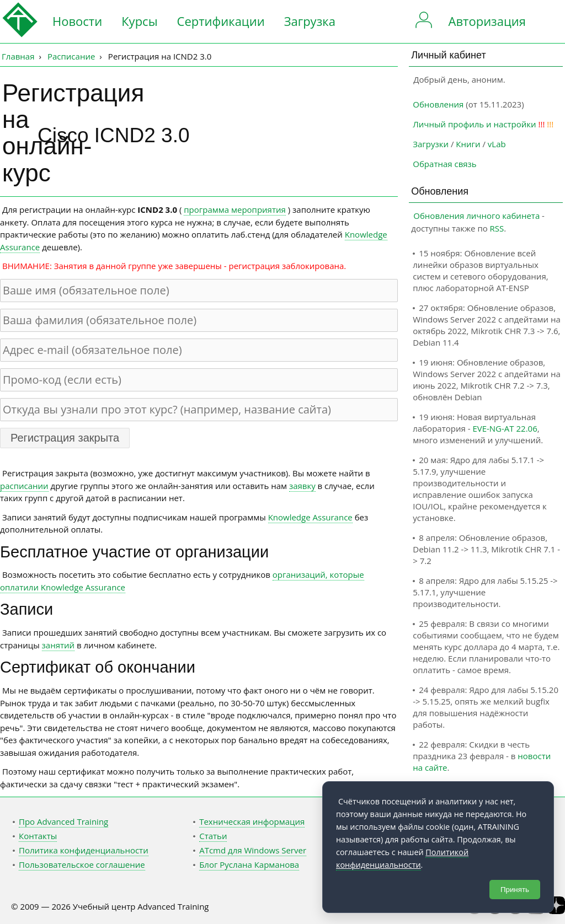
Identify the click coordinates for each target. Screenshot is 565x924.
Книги (468, 144)
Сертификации (221, 21)
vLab (497, 144)
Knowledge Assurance (310, 517)
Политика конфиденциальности (84, 850)
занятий (58, 645)
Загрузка (310, 21)
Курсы (139, 21)
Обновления (438, 104)
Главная (18, 56)
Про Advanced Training (63, 821)
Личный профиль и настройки (474, 124)
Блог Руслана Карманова (249, 864)
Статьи (213, 836)
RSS (497, 228)
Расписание (71, 56)
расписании (24, 486)
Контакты (38, 836)
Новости (77, 21)
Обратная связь (444, 164)
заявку (302, 486)
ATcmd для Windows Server (253, 850)
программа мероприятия (235, 209)
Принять (515, 890)
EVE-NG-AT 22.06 (505, 428)
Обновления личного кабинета (476, 216)
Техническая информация (252, 821)
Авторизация (487, 21)
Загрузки (431, 144)
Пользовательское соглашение (82, 864)
